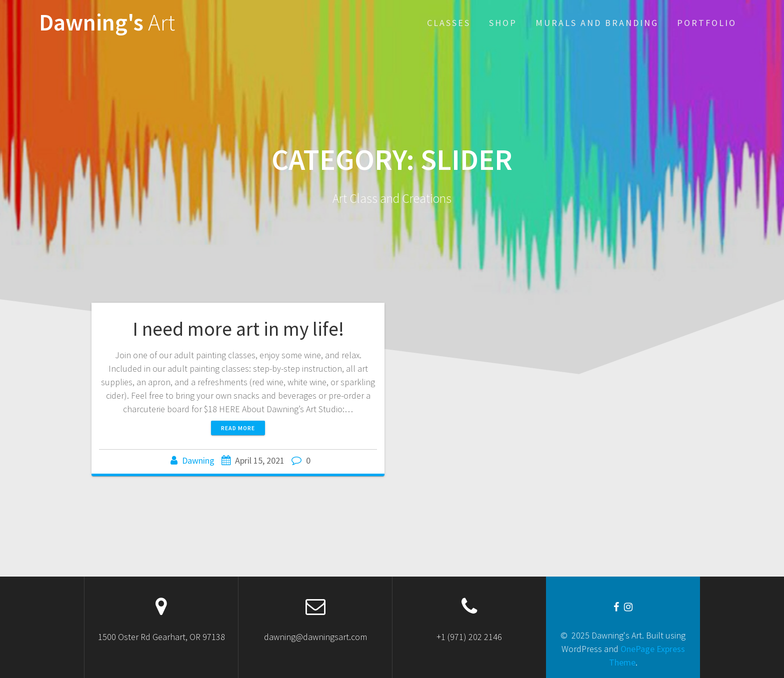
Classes (449, 23)
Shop (503, 23)
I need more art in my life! (238, 329)
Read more (238, 428)
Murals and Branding (597, 23)
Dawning (198, 460)
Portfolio (707, 23)
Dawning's (107, 23)
